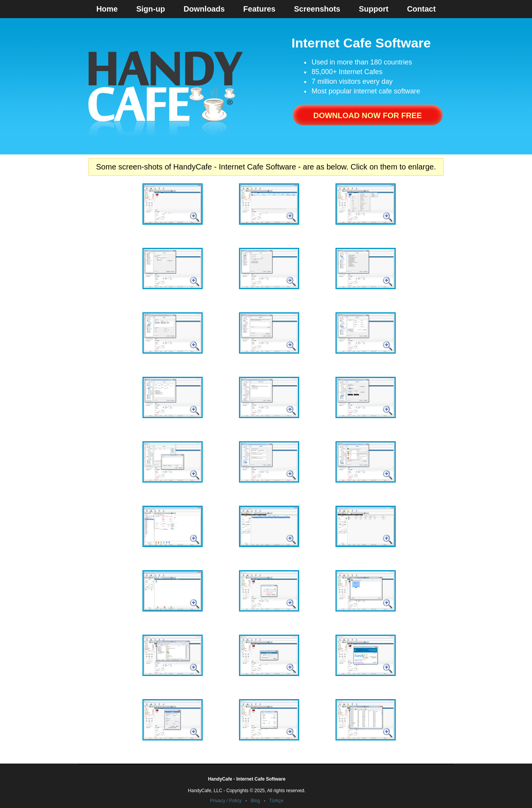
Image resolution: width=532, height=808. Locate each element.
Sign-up (151, 9)
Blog (255, 801)
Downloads (204, 9)
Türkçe (276, 801)
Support (374, 9)
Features (259, 9)
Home (107, 9)
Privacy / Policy (226, 801)
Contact (421, 9)
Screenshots (317, 9)
